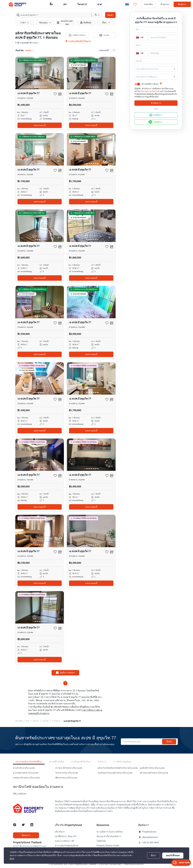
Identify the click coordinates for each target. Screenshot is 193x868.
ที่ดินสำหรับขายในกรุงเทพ (66, 778)
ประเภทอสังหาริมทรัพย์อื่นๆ (29, 762)
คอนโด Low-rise (65, 23)
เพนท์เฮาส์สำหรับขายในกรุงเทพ (26, 778)
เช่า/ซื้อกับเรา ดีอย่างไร (66, 836)
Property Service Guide (108, 846)
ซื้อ (51, 4)
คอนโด (36, 721)
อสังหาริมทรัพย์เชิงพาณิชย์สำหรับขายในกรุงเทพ (118, 768)
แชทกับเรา (156, 115)
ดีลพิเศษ (86, 23)
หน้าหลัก (19, 721)
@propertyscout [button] (150, 837)
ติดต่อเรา (182, 4)
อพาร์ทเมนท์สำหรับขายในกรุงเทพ (154, 773)
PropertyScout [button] (149, 832)
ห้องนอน (45, 23)
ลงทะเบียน (148, 4)
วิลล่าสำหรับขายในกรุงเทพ (67, 773)
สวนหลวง (56, 721)
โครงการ (102, 762)
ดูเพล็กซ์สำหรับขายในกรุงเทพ (152, 768)
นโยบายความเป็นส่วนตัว (150, 91)
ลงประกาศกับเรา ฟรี (64, 841)
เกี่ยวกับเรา (60, 832)
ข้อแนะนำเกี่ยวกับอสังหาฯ (109, 836)
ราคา (25, 23)
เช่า (65, 4)
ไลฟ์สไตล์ (101, 841)
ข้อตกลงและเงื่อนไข (134, 864)
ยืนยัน (169, 742)
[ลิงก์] (12, 859)
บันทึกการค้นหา (77, 35)
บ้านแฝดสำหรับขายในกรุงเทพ (26, 773)
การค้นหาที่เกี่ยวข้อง (81, 762)
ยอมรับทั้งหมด (173, 855)
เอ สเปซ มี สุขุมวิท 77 (72, 721)
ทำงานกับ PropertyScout (67, 846)
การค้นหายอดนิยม (122, 762)
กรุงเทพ (45, 721)
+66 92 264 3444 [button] (150, 843)
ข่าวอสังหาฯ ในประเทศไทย (110, 832)
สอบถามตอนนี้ (40, 125)
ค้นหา (110, 15)
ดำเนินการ (156, 103)
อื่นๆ (106, 23)
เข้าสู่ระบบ (165, 4)
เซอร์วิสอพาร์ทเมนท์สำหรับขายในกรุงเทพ (115, 773)
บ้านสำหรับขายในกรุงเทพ (24, 768)
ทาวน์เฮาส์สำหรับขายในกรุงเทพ (69, 768)
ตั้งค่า (154, 856)
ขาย (99, 4)
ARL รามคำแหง (20, 793)
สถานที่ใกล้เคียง (57, 762)
